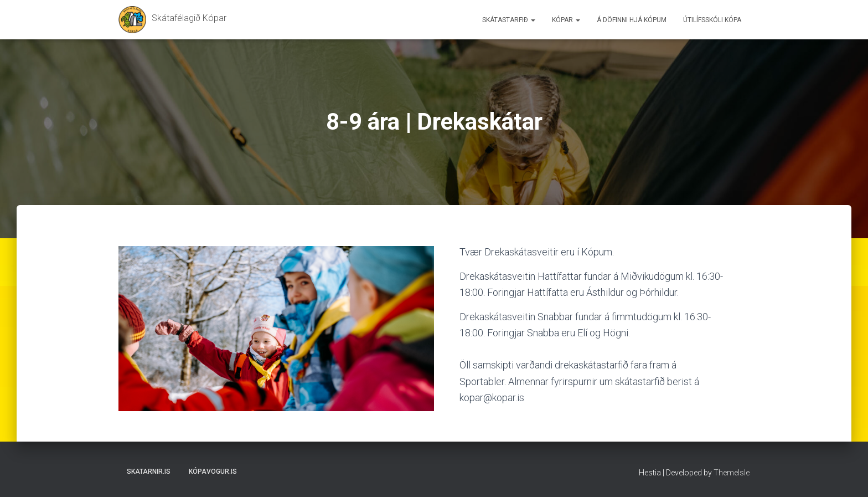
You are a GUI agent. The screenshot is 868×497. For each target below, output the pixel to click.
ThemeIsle (732, 473)
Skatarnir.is (149, 472)
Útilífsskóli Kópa (712, 20)
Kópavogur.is (213, 472)
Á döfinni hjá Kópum (632, 20)
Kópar (566, 20)
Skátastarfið (509, 20)
